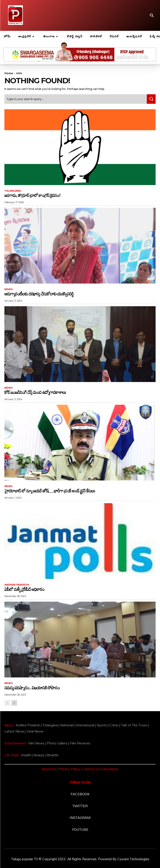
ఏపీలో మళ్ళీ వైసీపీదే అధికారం (24, 589)
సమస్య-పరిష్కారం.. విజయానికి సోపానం (32, 688)
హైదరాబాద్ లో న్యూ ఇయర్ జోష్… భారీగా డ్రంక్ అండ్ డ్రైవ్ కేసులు (50, 491)
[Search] (151, 99)
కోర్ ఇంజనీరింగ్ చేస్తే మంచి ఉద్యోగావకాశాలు (35, 392)
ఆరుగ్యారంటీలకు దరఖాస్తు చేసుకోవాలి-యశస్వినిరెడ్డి (39, 294)
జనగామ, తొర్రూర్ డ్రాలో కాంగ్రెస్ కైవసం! (32, 195)
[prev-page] (7, 703)
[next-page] (14, 703)
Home (9, 73)
